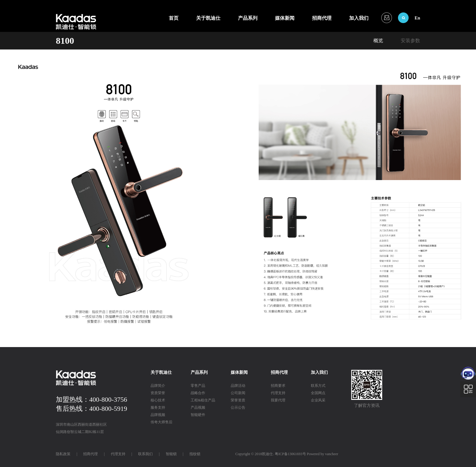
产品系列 (248, 18)
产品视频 (198, 407)
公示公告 (238, 407)
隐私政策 (63, 454)
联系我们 (145, 454)
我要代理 (278, 400)
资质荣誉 (158, 393)
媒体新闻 (285, 18)
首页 (174, 18)
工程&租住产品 (203, 400)
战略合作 (198, 393)
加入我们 (359, 18)
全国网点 (318, 393)
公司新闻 (238, 393)
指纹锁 (195, 454)
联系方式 (318, 386)
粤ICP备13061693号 (290, 454)
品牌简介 (158, 386)
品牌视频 (158, 415)
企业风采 (318, 400)
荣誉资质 (238, 400)
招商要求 (278, 386)
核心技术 (158, 400)
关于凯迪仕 (208, 18)
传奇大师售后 (161, 422)
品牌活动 (238, 386)
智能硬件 (198, 415)
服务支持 (158, 407)
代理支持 (278, 393)
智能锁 (171, 454)
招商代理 (322, 18)
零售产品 (198, 386)
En (417, 18)
